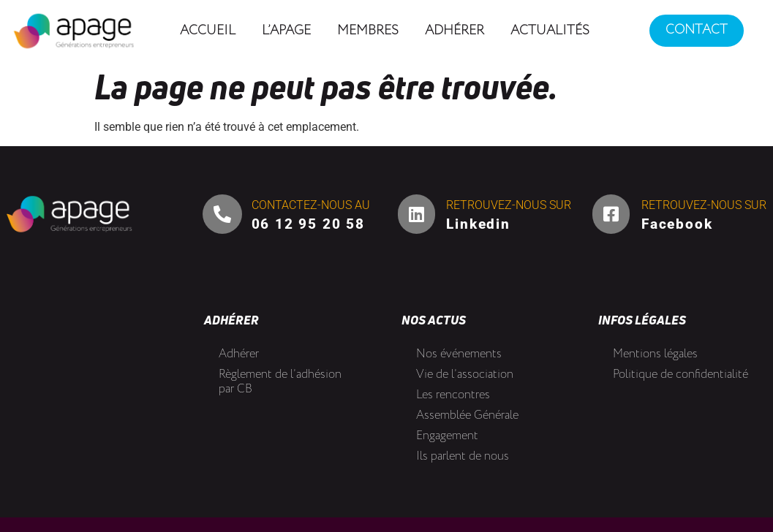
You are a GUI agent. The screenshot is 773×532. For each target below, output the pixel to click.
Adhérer (455, 31)
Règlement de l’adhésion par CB (280, 382)
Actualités (550, 31)
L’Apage (286, 31)
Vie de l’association (465, 375)
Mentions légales (655, 354)
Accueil (208, 31)
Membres (368, 31)
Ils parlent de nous (463, 456)
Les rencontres (453, 395)
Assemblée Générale (467, 415)
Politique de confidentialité (680, 375)
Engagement (447, 436)
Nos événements (459, 354)
